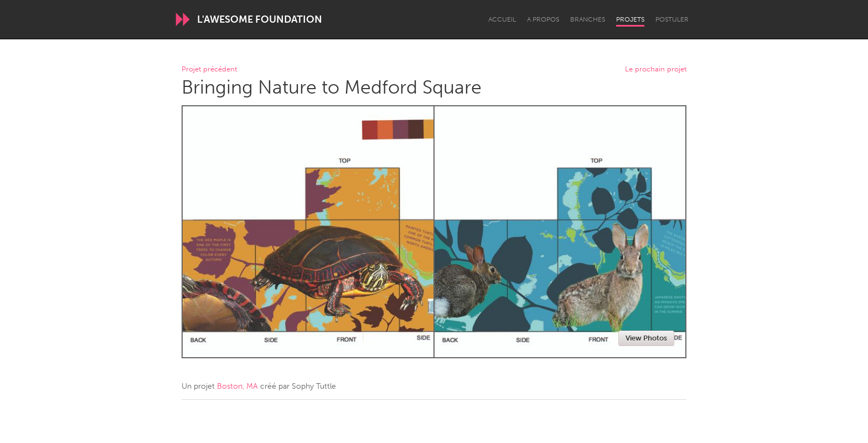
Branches (588, 19)
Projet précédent (209, 69)
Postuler (672, 19)
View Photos (646, 338)
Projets (630, 19)
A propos (543, 19)
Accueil (502, 19)
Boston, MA (237, 386)
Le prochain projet (656, 69)
